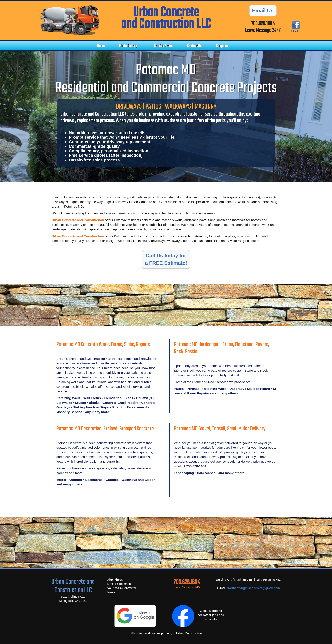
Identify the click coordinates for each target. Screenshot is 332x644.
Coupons (222, 46)
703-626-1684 (196, 466)
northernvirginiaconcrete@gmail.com (254, 588)
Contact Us (194, 46)
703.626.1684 (263, 24)
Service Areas (163, 46)
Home (101, 46)
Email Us (263, 10)
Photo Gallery (129, 46)
